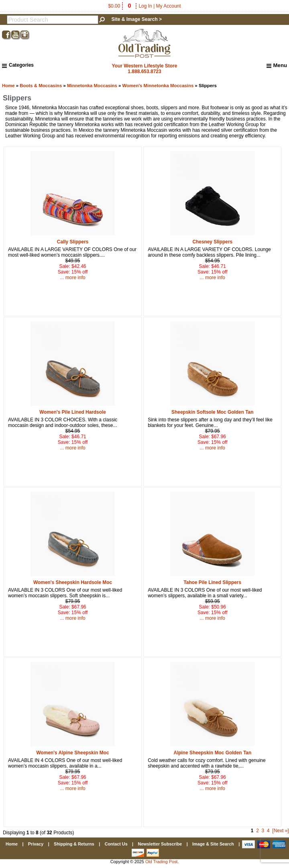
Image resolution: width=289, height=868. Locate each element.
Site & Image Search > (136, 19)
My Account (169, 6)
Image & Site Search (213, 844)
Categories (18, 65)
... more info (72, 278)
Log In (145, 6)
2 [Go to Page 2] (257, 831)
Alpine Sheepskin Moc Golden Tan (212, 753)
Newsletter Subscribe (160, 844)
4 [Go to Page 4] (268, 831)
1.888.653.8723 (144, 71)
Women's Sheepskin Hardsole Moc (73, 582)
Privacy (36, 844)
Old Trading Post (161, 862)
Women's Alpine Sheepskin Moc (73, 753)
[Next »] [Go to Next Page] (280, 831)
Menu (277, 65)
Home (8, 86)
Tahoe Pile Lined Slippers (212, 582)
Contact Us (116, 844)
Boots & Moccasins (41, 86)
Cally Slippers (73, 242)
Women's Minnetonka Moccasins (158, 86)
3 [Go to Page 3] (263, 831)
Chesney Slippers (212, 242)
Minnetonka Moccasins (92, 86)
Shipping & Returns (74, 844)
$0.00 (120, 6)
